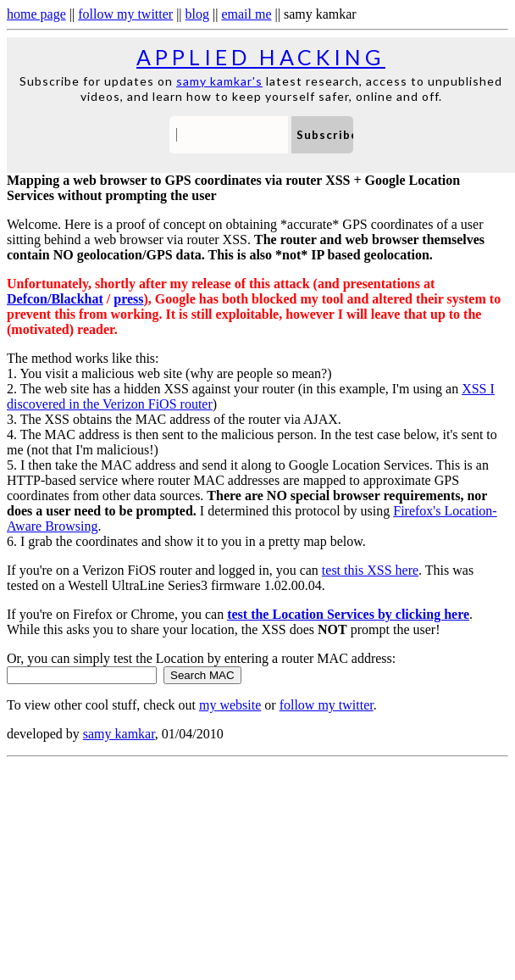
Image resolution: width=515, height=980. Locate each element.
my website (230, 705)
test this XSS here (370, 570)
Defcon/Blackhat (55, 299)
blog (197, 14)
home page (36, 14)
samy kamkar (119, 734)
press (128, 299)
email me (246, 14)
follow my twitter (125, 14)
